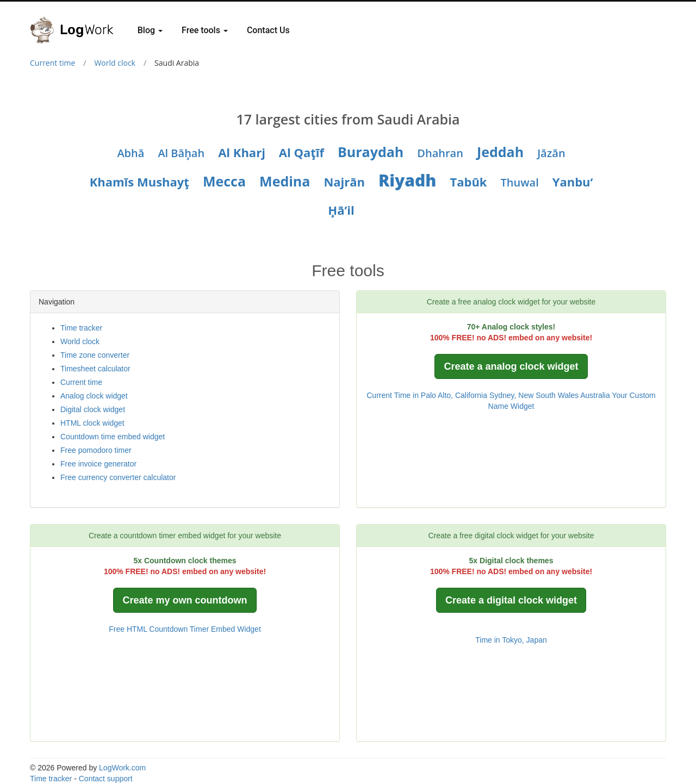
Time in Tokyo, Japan (511, 640)
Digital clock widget (93, 409)
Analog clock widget (94, 396)
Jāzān (551, 153)
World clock (115, 63)
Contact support (106, 779)
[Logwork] (76, 22)
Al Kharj (242, 152)
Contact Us (268, 30)
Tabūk (468, 182)
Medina (285, 181)
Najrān (344, 182)
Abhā (130, 153)
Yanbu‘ (573, 182)
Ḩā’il (341, 210)
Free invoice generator (98, 464)
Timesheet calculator (95, 369)
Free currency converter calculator (118, 477)
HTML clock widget (92, 423)
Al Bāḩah (181, 153)
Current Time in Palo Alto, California (427, 395)
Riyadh (407, 180)
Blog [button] (150, 30)
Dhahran (440, 153)
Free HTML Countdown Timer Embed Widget (185, 629)
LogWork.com (122, 768)
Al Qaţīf (302, 152)
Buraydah (371, 152)
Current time (52, 63)
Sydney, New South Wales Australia (550, 395)
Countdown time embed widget (113, 437)
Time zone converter (95, 355)
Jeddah (500, 152)
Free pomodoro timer (96, 450)
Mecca (224, 181)
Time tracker (81, 328)
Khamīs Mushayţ (139, 182)
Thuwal (520, 182)
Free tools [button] (205, 30)
